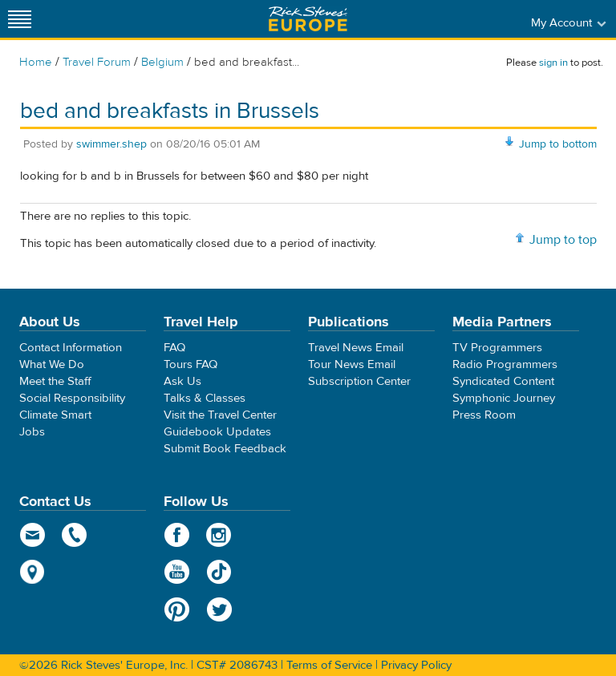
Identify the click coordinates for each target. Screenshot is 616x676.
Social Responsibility (72, 398)
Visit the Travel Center (220, 415)
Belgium (162, 62)
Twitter (219, 609)
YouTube (177, 572)
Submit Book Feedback (225, 449)
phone (75, 535)
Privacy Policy (416, 665)
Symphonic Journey (504, 398)
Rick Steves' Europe (308, 19)
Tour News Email (352, 364)
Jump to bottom (558, 144)
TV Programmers (497, 348)
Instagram (219, 535)
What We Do (52, 364)
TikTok (219, 572)
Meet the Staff (55, 381)
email (32, 535)
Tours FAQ (190, 364)
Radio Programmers (505, 364)
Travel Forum (97, 62)
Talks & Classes (205, 398)
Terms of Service (329, 665)
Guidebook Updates (217, 432)
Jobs (32, 432)
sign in (553, 63)
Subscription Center (359, 381)
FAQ (174, 348)
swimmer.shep (111, 144)
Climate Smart (55, 415)
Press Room (484, 415)
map (32, 572)
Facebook (177, 535)
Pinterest (177, 609)
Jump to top (563, 240)
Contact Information (71, 348)
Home (36, 62)
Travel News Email (356, 348)
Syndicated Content (503, 381)
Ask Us (182, 381)
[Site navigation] (20, 19)
